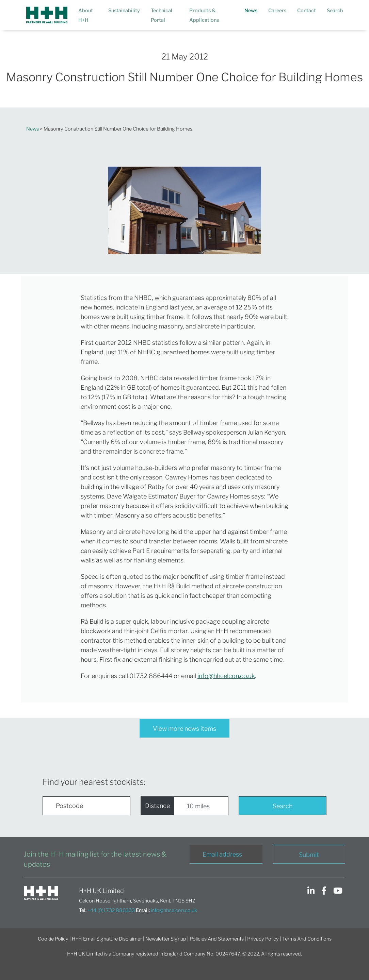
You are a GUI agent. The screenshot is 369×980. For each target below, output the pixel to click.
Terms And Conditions (307, 939)
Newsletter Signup (166, 939)
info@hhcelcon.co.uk (226, 676)
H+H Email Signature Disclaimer (107, 939)
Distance (157, 806)
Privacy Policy (263, 939)
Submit (309, 855)
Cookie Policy (53, 939)
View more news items (184, 729)
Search (283, 806)
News (33, 129)
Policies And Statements (217, 939)
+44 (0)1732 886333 (111, 910)
